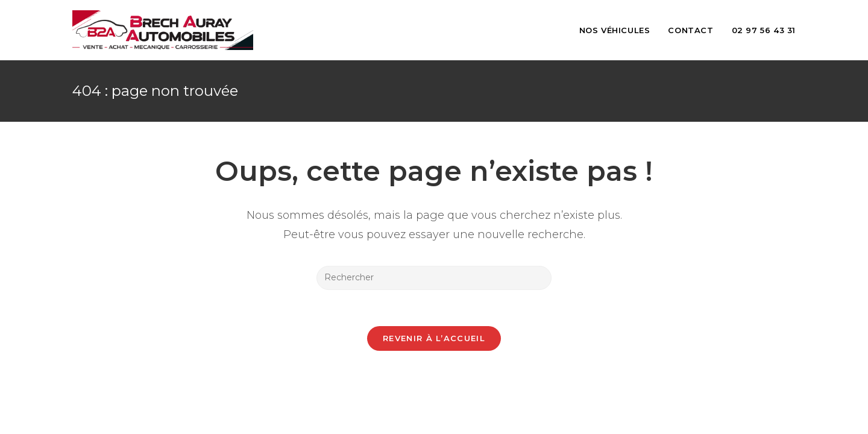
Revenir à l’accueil (434, 338)
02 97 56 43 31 (764, 30)
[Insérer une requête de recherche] (434, 278)
